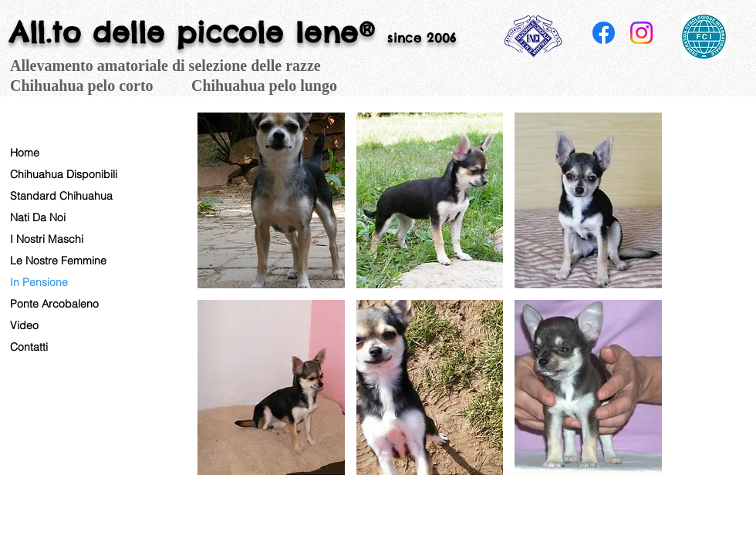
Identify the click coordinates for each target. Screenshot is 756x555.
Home (25, 153)
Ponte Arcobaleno (54, 304)
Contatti (29, 347)
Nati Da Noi (38, 217)
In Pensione (39, 282)
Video (24, 325)
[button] (271, 200)
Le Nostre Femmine (58, 261)
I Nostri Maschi (47, 239)
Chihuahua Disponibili (64, 174)
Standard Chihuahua (61, 196)
